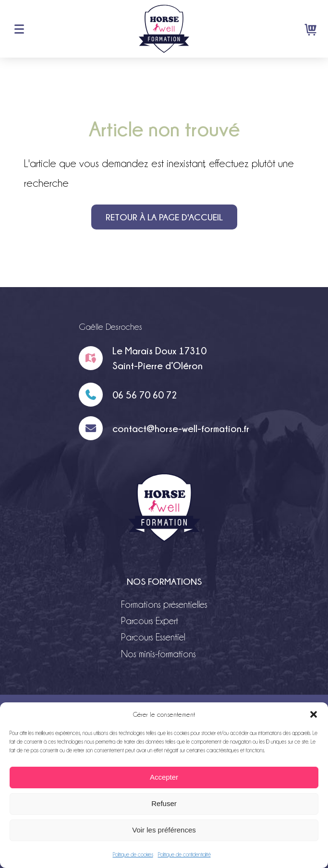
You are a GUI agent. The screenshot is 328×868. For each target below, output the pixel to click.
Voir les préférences (164, 830)
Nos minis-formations (158, 654)
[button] (314, 714)
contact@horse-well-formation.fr (181, 428)
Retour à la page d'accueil (164, 217)
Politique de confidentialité (184, 855)
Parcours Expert (150, 621)
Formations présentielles (164, 604)
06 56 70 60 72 (145, 395)
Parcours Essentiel (153, 637)
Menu (19, 29)
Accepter (164, 777)
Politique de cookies (133, 855)
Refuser (164, 803)
